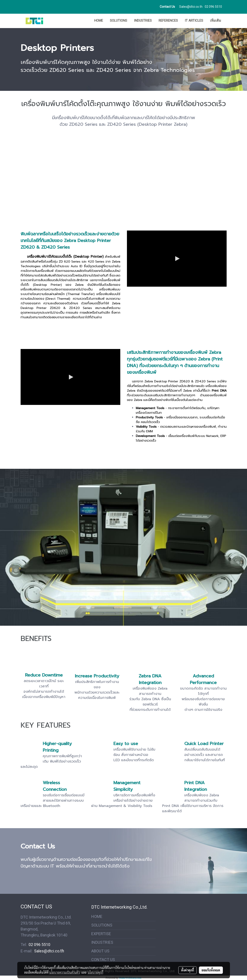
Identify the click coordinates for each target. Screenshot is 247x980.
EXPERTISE (101, 934)
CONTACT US (103, 960)
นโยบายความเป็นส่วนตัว (65, 972)
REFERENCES (168, 21)
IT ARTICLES (194, 21)
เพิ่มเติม (216, 21)
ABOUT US (100, 951)
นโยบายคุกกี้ (95, 972)
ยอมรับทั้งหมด (211, 970)
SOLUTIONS (119, 21)
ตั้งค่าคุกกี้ (188, 970)
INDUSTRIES (143, 21)
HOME (99, 21)
